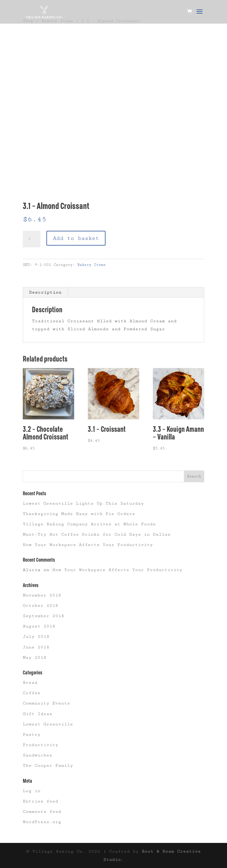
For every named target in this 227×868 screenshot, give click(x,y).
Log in (32, 791)
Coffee (32, 693)
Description (45, 292)
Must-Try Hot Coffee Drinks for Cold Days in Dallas (97, 534)
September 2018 (43, 616)
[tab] (45, 292)
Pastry (32, 734)
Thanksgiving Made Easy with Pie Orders (79, 514)
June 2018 (36, 647)
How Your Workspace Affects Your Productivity (88, 545)
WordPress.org (42, 822)
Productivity (40, 745)
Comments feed (42, 811)
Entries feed (40, 801)
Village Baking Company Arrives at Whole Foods (89, 524)
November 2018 (42, 595)
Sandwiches (38, 755)
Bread (30, 683)
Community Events (46, 703)
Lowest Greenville (48, 724)
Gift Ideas (38, 714)
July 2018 (36, 636)
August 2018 (39, 626)
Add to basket (76, 238)
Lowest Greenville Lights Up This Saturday (83, 503)
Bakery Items (91, 265)
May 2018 (35, 657)
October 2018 (40, 605)
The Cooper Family (48, 765)
